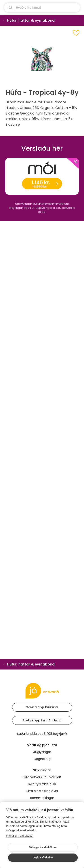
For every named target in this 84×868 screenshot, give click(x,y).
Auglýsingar (42, 752)
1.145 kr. (42, 184)
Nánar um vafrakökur (20, 836)
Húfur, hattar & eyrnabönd (31, 20)
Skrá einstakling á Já (42, 791)
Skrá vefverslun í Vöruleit (42, 777)
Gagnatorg (42, 759)
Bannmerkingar (42, 798)
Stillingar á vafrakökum (43, 847)
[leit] (42, 8)
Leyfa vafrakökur (43, 858)
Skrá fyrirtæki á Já (42, 784)
